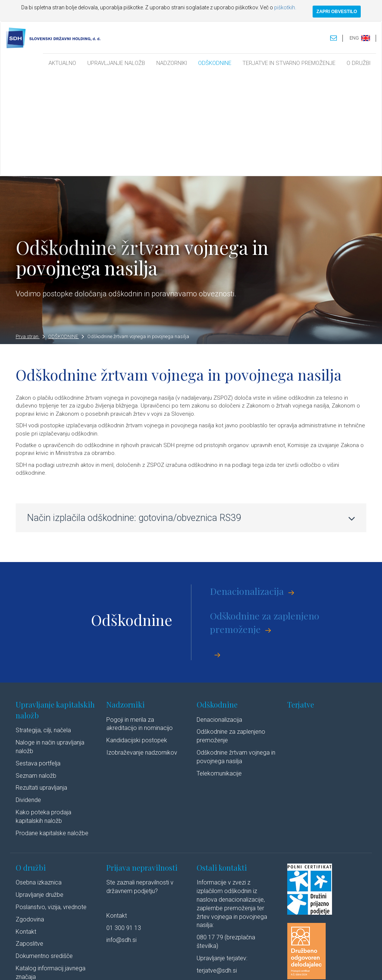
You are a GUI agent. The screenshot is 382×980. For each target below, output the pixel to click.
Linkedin (303, 967)
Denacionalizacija (247, 489)
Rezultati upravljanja (41, 686)
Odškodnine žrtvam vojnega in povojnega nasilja (138, 235)
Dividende (28, 698)
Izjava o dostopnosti (244, 967)
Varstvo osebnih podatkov (148, 967)
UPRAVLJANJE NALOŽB (116, 63)
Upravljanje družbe (40, 792)
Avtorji (278, 967)
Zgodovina (30, 817)
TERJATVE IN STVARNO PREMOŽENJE (289, 63)
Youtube (335, 967)
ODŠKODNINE (215, 63)
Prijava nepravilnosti (142, 765)
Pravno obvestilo (97, 967)
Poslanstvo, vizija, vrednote (51, 805)
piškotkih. (285, 7)
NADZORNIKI (172, 63)
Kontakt (26, 829)
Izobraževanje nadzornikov (142, 651)
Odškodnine (217, 603)
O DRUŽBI (358, 63)
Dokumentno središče (44, 854)
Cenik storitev (33, 899)
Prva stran (30, 235)
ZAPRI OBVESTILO (337, 12)
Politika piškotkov (199, 967)
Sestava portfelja (38, 661)
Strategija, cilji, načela (43, 628)
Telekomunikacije (219, 671)
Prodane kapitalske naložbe (52, 731)
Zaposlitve (29, 842)
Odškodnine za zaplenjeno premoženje (265, 520)
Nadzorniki (126, 603)
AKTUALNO (62, 63)
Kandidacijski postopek (137, 638)
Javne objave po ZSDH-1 (48, 887)
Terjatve (301, 603)
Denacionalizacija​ (219, 617)
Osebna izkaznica (39, 781)
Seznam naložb (36, 673)
